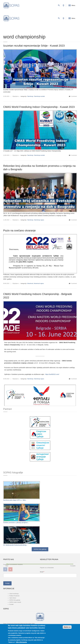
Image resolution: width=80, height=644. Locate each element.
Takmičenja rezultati (39, 96)
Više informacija (21, 642)
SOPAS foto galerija (40, 549)
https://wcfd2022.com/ (52, 374)
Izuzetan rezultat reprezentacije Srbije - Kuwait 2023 (34, 46)
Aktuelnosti (30, 283)
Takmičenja (30, 96)
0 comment (74, 96)
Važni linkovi (13, 598)
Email (42, 572)
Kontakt (11, 604)
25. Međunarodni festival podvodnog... (15, 545)
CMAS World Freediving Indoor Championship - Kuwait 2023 (39, 107)
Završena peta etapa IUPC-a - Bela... (15, 500)
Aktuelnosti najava (39, 283)
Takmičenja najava (39, 220)
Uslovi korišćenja (14, 594)
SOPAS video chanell (15, 602)
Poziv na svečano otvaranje (20, 230)
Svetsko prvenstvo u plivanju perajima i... (16, 523)
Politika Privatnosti (14, 596)
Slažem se (67, 627)
